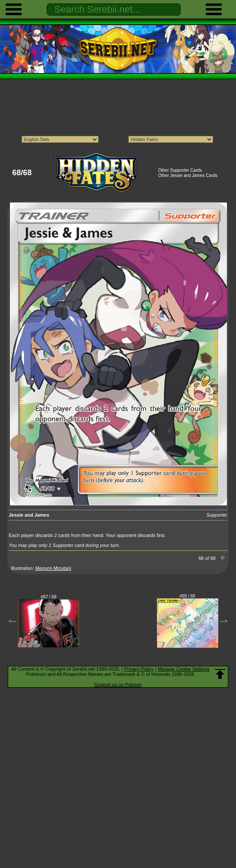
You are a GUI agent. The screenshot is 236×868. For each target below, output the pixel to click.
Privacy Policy (139, 669)
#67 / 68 (48, 597)
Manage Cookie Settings (184, 669)
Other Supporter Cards (180, 170)
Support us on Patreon (118, 685)
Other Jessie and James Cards (188, 175)
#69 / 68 (188, 596)
